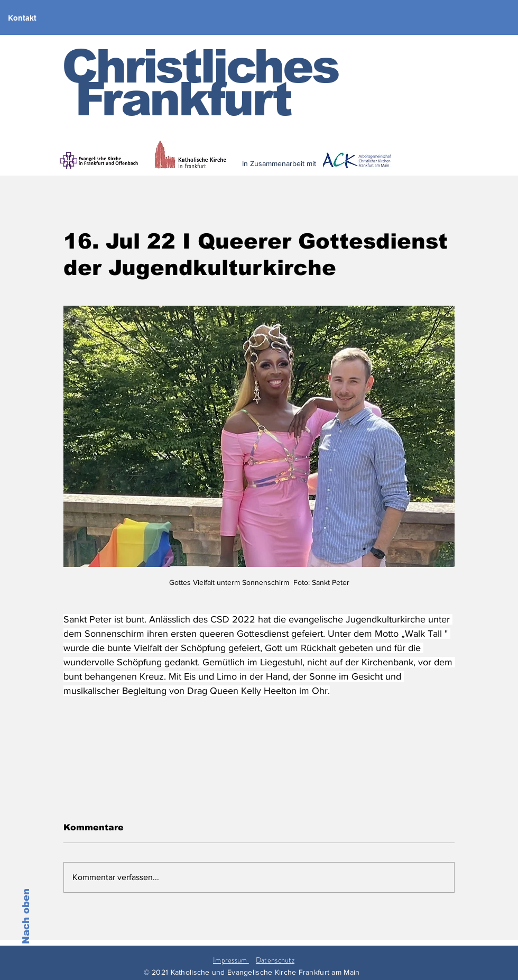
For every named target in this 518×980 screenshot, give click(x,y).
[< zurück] (349, 170)
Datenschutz (275, 960)
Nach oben (26, 916)
